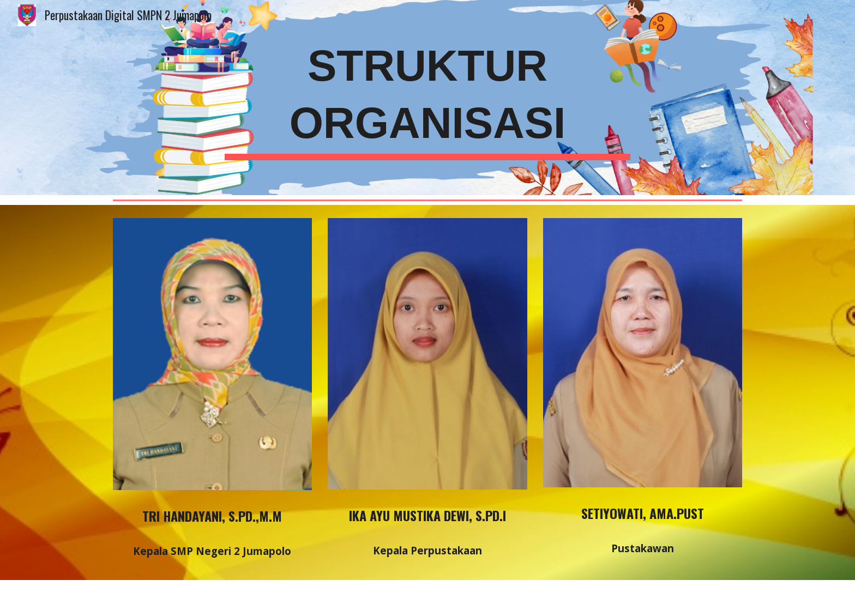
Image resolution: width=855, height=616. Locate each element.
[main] (427, 98)
